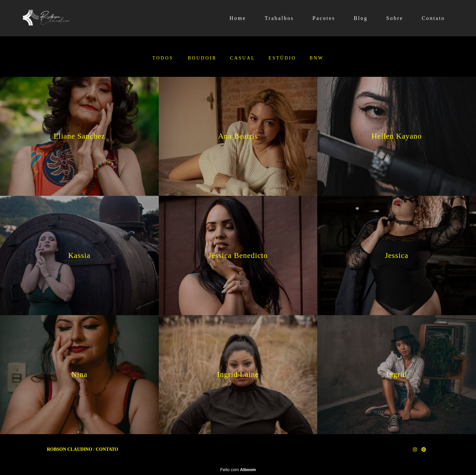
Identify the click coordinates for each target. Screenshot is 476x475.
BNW (316, 58)
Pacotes (324, 18)
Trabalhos (279, 18)
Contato (433, 18)
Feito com (238, 470)
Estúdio (282, 58)
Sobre (395, 18)
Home (238, 18)
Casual (243, 58)
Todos (163, 58)
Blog (361, 18)
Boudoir (202, 58)
